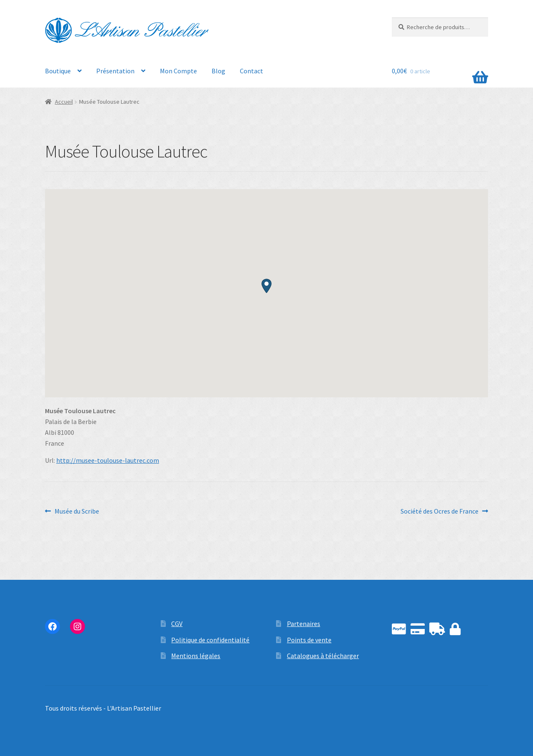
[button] (266, 286)
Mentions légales (196, 656)
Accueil (64, 102)
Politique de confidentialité (210, 640)
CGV (177, 624)
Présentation (115, 71)
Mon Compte (178, 71)
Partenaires (304, 624)
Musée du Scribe (77, 511)
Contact (252, 71)
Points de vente (309, 640)
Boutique (58, 71)
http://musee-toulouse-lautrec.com (108, 460)
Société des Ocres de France (440, 511)
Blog (218, 71)
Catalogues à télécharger (323, 656)
